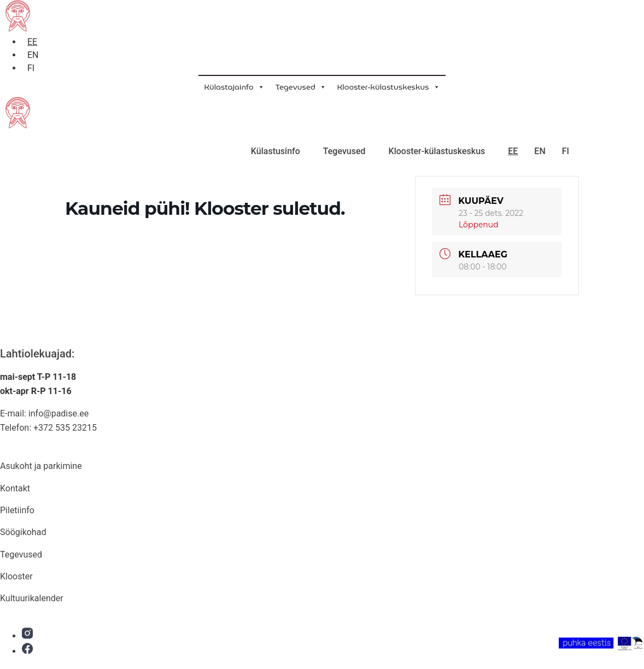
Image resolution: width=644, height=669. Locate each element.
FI (566, 151)
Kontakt (15, 488)
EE (513, 151)
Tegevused (301, 86)
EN (540, 151)
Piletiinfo (17, 510)
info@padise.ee (58, 413)
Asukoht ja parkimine (41, 466)
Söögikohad (23, 532)
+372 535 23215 (65, 428)
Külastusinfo (276, 151)
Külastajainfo (234, 86)
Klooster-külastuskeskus (389, 86)
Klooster (16, 576)
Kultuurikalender (32, 598)
